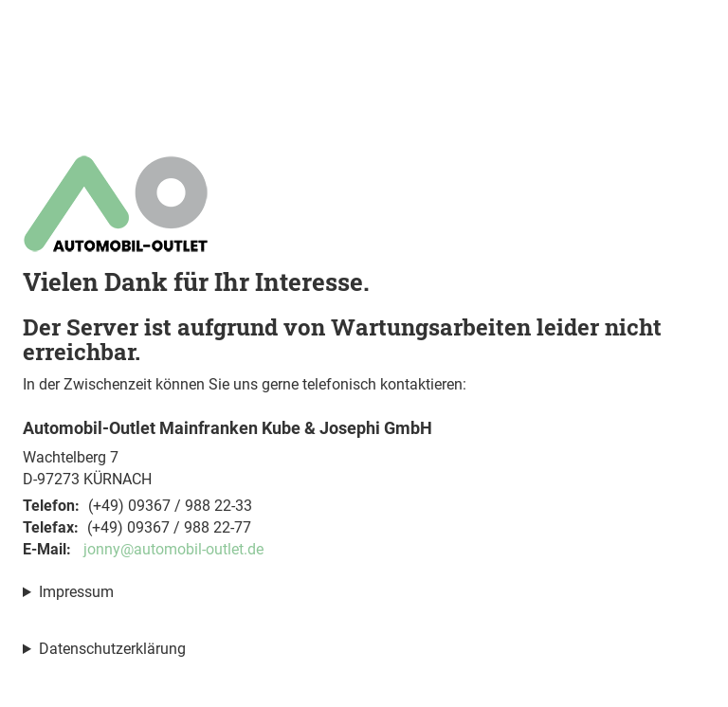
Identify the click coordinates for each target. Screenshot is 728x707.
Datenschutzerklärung (112, 649)
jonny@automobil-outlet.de (173, 549)
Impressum (76, 592)
